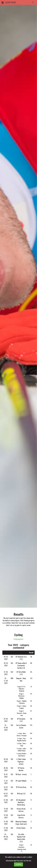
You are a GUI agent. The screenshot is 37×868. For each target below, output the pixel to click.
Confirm (18, 864)
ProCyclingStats (18, 639)
